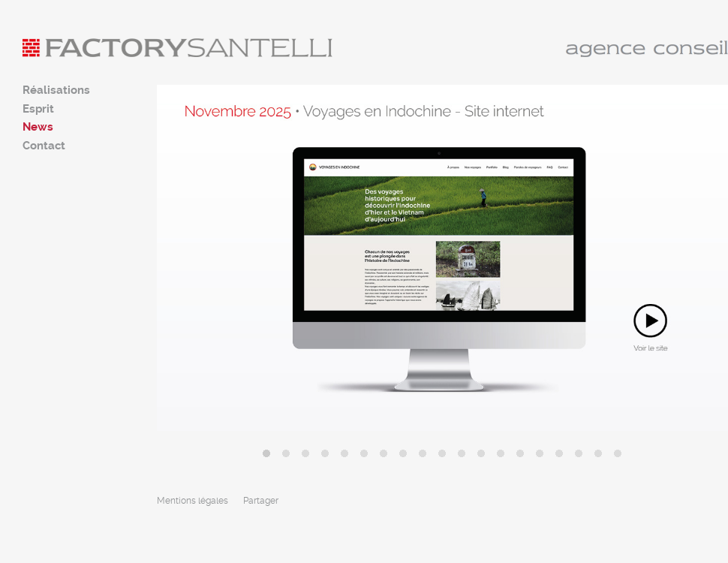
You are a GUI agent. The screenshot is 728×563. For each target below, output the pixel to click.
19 (618, 453)
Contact (44, 146)
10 (442, 453)
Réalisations (56, 90)
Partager (261, 501)
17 (579, 453)
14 (520, 453)
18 (598, 453)
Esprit (38, 109)
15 (540, 453)
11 (462, 453)
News (38, 127)
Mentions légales (193, 501)
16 (559, 453)
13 (501, 453)
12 (481, 453)
